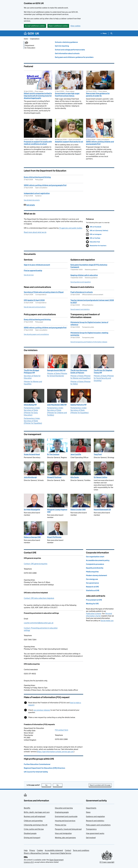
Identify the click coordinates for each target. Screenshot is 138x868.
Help (26, 850)
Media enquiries (92, 572)
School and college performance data (70, 50)
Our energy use (92, 579)
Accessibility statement (54, 850)
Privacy (32, 850)
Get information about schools (67, 53)
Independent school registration (37, 193)
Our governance (92, 583)
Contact (68, 850)
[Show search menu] (111, 33)
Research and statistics (95, 821)
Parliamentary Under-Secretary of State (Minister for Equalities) (33, 421)
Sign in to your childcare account (37, 265)
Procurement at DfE (94, 600)
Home (26, 39)
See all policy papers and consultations (36, 334)
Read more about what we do (35, 232)
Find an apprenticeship (33, 270)
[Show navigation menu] (104, 33)
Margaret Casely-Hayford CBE (57, 511)
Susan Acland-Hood (32, 454)
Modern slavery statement (97, 575)
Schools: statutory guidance (66, 42)
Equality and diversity (95, 568)
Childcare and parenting (33, 821)
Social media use (107, 621)
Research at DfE (92, 587)
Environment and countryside (66, 816)
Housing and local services (65, 821)
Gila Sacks (75, 477)
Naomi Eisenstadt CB (102, 510)
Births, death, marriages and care (37, 812)
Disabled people (30, 833)
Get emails (29, 205)
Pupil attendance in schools (82, 292)
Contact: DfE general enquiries (36, 564)
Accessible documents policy (98, 560)
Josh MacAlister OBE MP (57, 405)
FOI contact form (62, 730)
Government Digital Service (61, 853)
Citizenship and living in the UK (36, 825)
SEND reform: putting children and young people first (100, 143)
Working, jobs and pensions (65, 838)
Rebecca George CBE (32, 537)
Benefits (27, 808)
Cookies (40, 850)
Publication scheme (94, 613)
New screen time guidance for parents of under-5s (98, 95)
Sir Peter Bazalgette (32, 510)
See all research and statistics (80, 309)
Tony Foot (98, 454)
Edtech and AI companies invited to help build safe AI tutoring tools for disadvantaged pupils (38, 96)
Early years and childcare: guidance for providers (74, 57)
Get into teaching (62, 46)
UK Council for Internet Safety (36, 772)
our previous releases (42, 710)
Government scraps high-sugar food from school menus (67, 95)
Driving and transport (32, 838)
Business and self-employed (35, 816)
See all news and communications (35, 307)
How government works (95, 833)
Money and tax (61, 825)
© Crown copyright (107, 862)
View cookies (75, 26)
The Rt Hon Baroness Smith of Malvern (79, 371)
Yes (48, 785)
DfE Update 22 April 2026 (34, 300)
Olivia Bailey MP (30, 405)
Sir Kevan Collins (100, 477)
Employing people (62, 812)
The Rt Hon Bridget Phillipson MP (31, 371)
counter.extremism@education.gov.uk (39, 623)
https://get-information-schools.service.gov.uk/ (55, 752)
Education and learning (64, 808)
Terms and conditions (81, 850)
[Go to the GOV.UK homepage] (31, 33)
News (88, 812)
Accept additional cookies (35, 26)
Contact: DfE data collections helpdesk (39, 598)
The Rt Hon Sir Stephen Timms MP (103, 371)
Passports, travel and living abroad (68, 829)
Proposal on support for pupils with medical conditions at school (38, 143)
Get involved (91, 838)
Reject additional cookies (58, 26)
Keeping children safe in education (84, 275)
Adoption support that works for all (69, 142)
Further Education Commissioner (37, 764)
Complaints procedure (95, 564)
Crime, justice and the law (34, 829)
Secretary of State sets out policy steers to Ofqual (44, 292)
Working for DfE (92, 604)
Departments (91, 808)
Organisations (35, 39)
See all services (29, 275)
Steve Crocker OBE (78, 510)
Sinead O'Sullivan (54, 477)
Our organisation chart (95, 557)
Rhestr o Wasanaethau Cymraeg (36, 853)
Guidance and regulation (95, 816)
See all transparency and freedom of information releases (89, 342)
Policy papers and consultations (98, 825)
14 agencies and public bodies (71, 228)
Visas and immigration (63, 833)
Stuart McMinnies (54, 537)
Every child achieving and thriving (37, 177)
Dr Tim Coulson (53, 454)
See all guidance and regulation (81, 282)
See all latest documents (32, 200)
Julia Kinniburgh (30, 477)
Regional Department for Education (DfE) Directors (44, 768)
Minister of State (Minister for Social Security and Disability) (104, 378)
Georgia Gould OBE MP (56, 370)
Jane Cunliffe (76, 454)
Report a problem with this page (100, 785)
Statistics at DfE (93, 590)
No (59, 785)
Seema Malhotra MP (79, 405)
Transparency (91, 829)
